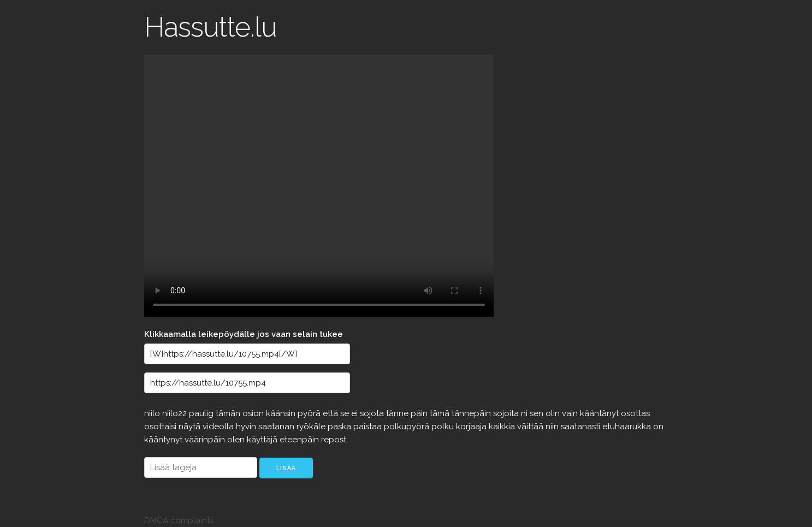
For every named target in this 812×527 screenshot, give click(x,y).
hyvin (247, 427)
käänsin (282, 413)
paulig (202, 413)
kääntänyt (600, 413)
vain (571, 413)
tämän (229, 413)
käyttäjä (263, 440)
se (346, 413)
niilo (153, 413)
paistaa (369, 427)
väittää (531, 427)
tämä (441, 413)
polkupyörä (408, 427)
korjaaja (472, 427)
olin (554, 413)
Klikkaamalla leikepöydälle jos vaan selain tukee (244, 334)
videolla (219, 427)
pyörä (310, 413)
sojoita (507, 413)
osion (254, 413)
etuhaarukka (628, 427)
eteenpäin (300, 440)
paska (340, 427)
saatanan (277, 427)
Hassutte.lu (211, 27)
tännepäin (472, 413)
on (658, 427)
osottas (635, 413)
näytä (191, 427)
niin (553, 427)
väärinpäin (206, 440)
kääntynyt (164, 440)
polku (444, 427)
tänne (398, 413)
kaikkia (503, 427)
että (331, 413)
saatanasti (582, 427)
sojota (373, 413)
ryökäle (312, 427)
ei (355, 413)
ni (525, 413)
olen (237, 440)
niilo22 (176, 413)
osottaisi (161, 427)
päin (420, 413)
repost (334, 440)
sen (538, 413)
